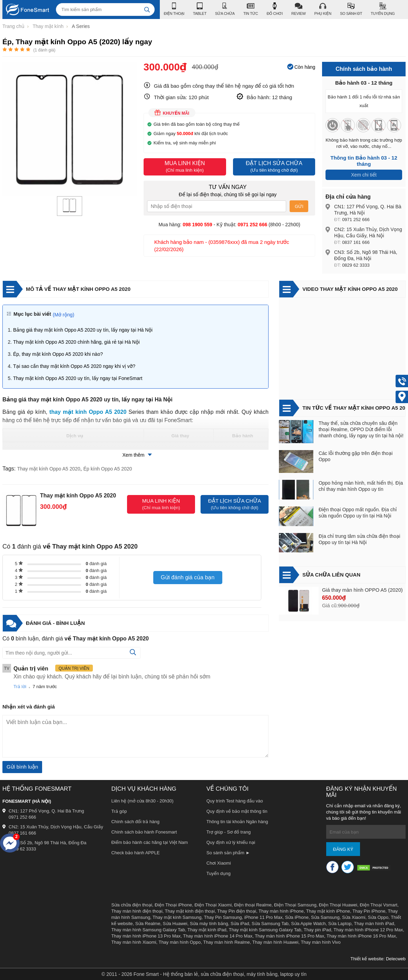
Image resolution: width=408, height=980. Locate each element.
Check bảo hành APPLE (135, 853)
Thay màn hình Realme (227, 942)
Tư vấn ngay (228, 187)
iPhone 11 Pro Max (264, 917)
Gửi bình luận (22, 767)
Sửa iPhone (297, 917)
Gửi (299, 206)
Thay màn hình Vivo (320, 942)
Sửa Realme (148, 924)
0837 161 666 (356, 242)
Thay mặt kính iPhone (328, 911)
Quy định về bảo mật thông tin (237, 811)
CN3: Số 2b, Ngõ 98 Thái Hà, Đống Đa (47, 843)
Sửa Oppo (378, 917)
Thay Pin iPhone (369, 911)
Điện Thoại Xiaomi (213, 905)
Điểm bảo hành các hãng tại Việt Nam (149, 842)
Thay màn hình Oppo (179, 942)
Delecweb (396, 959)
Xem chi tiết (364, 175)
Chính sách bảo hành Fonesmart (144, 832)
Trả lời (20, 687)
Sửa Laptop (340, 924)
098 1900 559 (197, 225)
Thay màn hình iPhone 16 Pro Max (361, 936)
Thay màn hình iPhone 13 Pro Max (146, 936)
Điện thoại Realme (253, 905)
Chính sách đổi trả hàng (135, 822)
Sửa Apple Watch (308, 924)
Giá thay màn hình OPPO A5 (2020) (362, 590)
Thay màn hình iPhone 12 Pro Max (368, 930)
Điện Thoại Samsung (295, 905)
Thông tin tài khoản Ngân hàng (237, 822)
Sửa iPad (240, 924)
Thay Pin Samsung (223, 917)
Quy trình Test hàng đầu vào (235, 801)
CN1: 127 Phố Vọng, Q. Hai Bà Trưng (46, 811)
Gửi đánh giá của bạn (188, 577)
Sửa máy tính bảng (209, 924)
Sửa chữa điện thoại (132, 905)
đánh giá (96, 564)
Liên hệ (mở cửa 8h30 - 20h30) (142, 801)
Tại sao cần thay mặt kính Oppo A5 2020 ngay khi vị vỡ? (74, 366)
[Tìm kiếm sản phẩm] (105, 9)
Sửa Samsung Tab (270, 924)
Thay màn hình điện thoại (137, 911)
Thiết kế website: (367, 959)
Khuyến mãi (172, 113)
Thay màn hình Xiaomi (134, 942)
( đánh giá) (44, 50)
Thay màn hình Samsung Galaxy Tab (148, 930)
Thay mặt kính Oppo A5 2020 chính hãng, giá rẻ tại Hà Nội (76, 342)
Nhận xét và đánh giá (29, 707)
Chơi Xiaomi (219, 863)
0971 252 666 (356, 220)
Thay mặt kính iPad (207, 930)
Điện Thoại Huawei (338, 905)
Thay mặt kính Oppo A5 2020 (49, 469)
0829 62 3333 (356, 265)
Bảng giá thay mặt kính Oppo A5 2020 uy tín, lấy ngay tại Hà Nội (83, 330)
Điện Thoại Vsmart (378, 905)
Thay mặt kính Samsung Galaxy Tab (265, 930)
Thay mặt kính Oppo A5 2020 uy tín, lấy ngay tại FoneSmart (78, 378)
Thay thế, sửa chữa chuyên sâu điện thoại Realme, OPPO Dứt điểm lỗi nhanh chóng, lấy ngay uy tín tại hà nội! (361, 429)
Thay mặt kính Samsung (177, 917)
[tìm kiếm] (147, 9)
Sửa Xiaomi (354, 917)
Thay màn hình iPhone (281, 911)
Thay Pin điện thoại (237, 911)
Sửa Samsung (325, 917)
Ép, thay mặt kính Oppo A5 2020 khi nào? (58, 354)
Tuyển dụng (218, 873)
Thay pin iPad (318, 930)
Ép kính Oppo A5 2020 (108, 469)
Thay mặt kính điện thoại (190, 911)
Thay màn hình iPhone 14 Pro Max (218, 936)
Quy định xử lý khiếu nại (231, 842)
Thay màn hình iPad (374, 924)
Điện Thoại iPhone (173, 905)
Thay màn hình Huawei (275, 942)
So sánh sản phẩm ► (228, 853)
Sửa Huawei (175, 924)
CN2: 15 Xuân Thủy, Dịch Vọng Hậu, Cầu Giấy (56, 827)
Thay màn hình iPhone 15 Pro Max (289, 936)
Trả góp (119, 811)
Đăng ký (343, 849)
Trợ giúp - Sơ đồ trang (229, 832)
